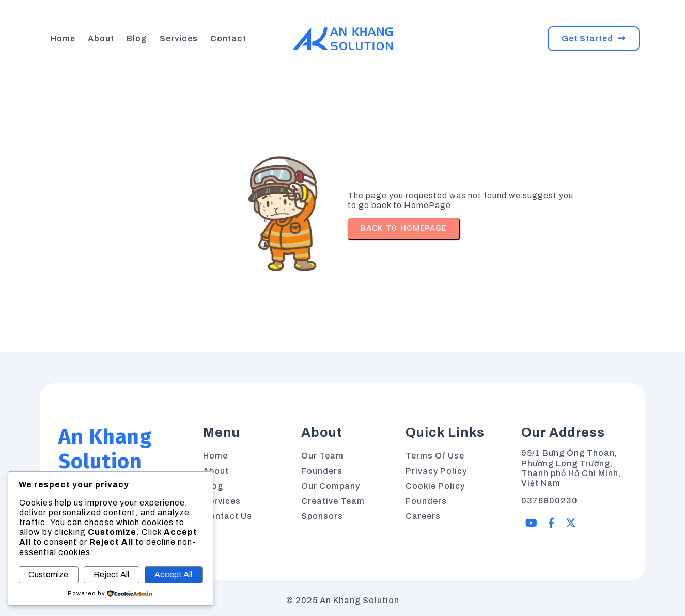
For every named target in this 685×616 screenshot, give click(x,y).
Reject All (111, 574)
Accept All (173, 574)
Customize (48, 574)
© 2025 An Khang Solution (343, 600)
